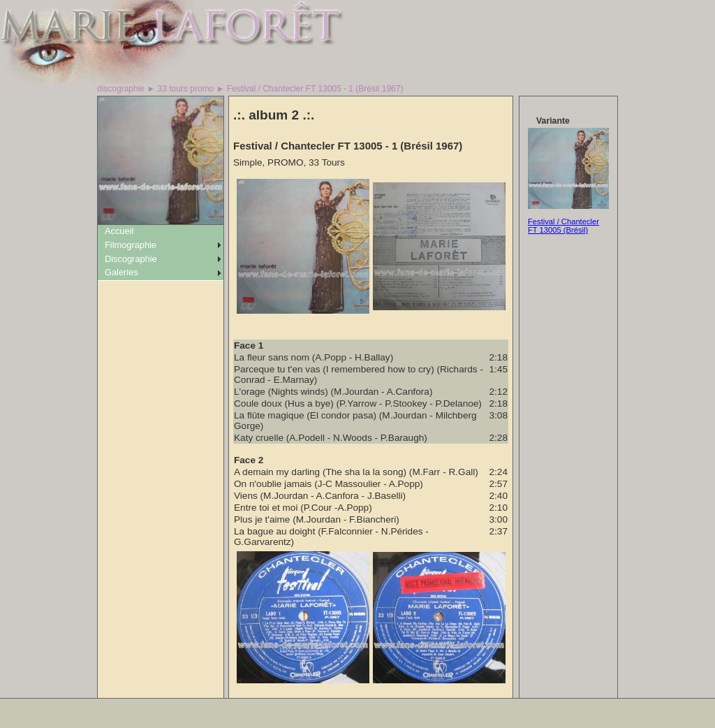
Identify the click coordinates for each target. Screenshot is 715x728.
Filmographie (131, 245)
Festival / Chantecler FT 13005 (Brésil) (563, 226)
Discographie (131, 259)
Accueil (119, 231)
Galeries (121, 272)
